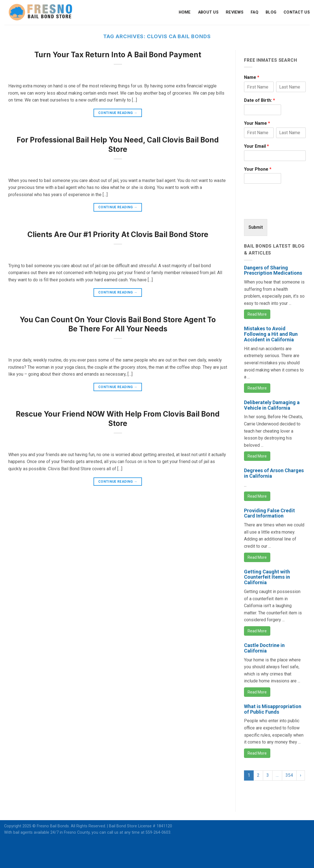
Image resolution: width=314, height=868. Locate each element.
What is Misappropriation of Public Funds (273, 709)
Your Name (257, 123)
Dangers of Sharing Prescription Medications (273, 270)
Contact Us (297, 12)
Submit (256, 227)
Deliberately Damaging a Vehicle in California (272, 405)
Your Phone (258, 169)
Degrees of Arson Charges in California (274, 473)
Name (252, 77)
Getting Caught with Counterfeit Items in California (267, 577)
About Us (208, 12)
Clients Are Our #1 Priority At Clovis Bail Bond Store (118, 234)
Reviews (235, 12)
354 (289, 775)
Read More (257, 314)
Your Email (256, 146)
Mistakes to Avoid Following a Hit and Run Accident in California (271, 334)
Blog (271, 12)
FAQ (255, 12)
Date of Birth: (259, 100)
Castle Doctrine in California (264, 648)
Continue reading (118, 113)
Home (185, 12)
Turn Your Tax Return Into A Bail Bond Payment (118, 55)
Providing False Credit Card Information (269, 513)
